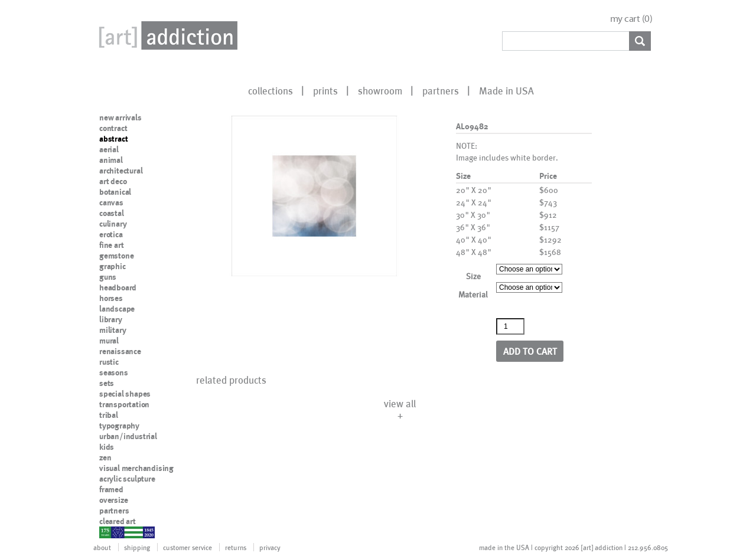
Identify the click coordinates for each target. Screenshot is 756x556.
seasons (114, 372)
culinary (113, 224)
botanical (115, 192)
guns (108, 277)
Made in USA (506, 90)
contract (113, 128)
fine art (111, 245)
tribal (109, 415)
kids (107, 447)
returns (236, 547)
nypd (108, 532)
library (111, 319)
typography (119, 426)
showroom (380, 90)
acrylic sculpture (127, 479)
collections (271, 90)
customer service (188, 547)
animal (111, 160)
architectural (121, 171)
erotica (111, 234)
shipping (137, 547)
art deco (113, 181)
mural (109, 341)
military (113, 330)
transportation (124, 404)
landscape (117, 309)
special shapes (125, 394)
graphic (113, 266)
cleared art (118, 521)
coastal (112, 213)
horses (111, 298)
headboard (118, 287)
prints (325, 90)
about (102, 547)
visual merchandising (136, 468)
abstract (113, 139)
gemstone (116, 256)
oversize (113, 500)
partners (441, 90)
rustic (109, 362)
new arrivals (120, 117)
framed (111, 489)
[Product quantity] (510, 326)
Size (473, 276)
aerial (109, 149)
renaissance (120, 351)
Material (473, 294)
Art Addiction (166, 35)
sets (107, 383)
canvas (111, 202)
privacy (270, 547)
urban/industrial (128, 436)
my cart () (631, 19)
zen (105, 457)
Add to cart (530, 351)
